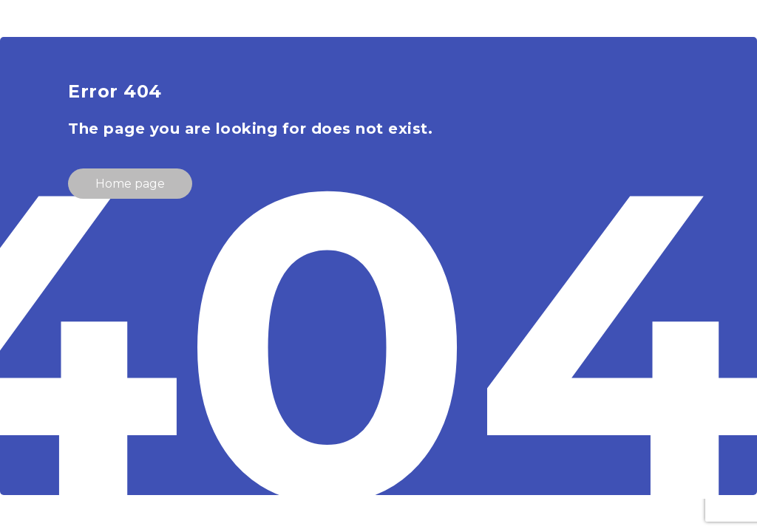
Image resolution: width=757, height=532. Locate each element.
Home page (130, 184)
